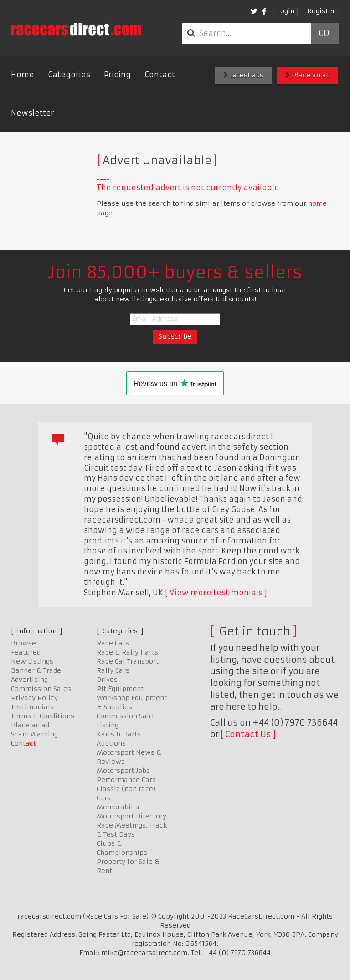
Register (321, 11)
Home (23, 75)
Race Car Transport (128, 661)
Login (286, 11)
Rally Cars (113, 670)
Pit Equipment (120, 689)
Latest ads (243, 75)
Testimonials (32, 707)
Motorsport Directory (131, 816)
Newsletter (33, 113)
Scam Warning (34, 734)
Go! (325, 33)
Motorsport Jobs (123, 771)
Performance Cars (126, 780)
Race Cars (113, 643)
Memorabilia (118, 807)
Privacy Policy (34, 698)
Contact (160, 75)
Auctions (111, 743)
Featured (26, 652)
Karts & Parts (119, 734)
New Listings (32, 661)
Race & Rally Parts (127, 652)
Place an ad (308, 75)
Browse (23, 643)
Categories (69, 75)
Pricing (117, 75)
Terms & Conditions (43, 716)
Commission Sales (41, 689)
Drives (107, 680)
